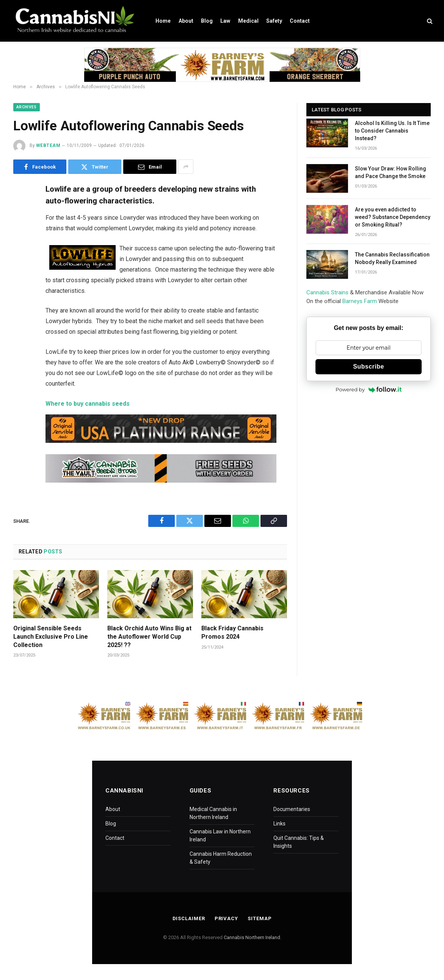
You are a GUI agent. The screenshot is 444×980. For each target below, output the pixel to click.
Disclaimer (189, 918)
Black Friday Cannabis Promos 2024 (232, 632)
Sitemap (260, 918)
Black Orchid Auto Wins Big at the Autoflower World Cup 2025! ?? (149, 637)
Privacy (226, 918)
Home (163, 21)
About (186, 21)
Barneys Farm (360, 301)
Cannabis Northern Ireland (252, 937)
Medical (248, 21)
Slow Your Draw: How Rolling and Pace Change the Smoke (391, 172)
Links (279, 824)
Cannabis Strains (327, 292)
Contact (300, 21)
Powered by (369, 389)
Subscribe (369, 367)
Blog (207, 21)
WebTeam (48, 145)
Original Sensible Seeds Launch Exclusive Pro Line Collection (51, 637)
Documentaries (292, 809)
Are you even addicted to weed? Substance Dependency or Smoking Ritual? (393, 217)
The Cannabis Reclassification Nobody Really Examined (392, 258)
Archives (27, 107)
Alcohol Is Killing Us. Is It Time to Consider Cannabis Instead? (392, 131)
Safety (274, 21)
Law (225, 21)
